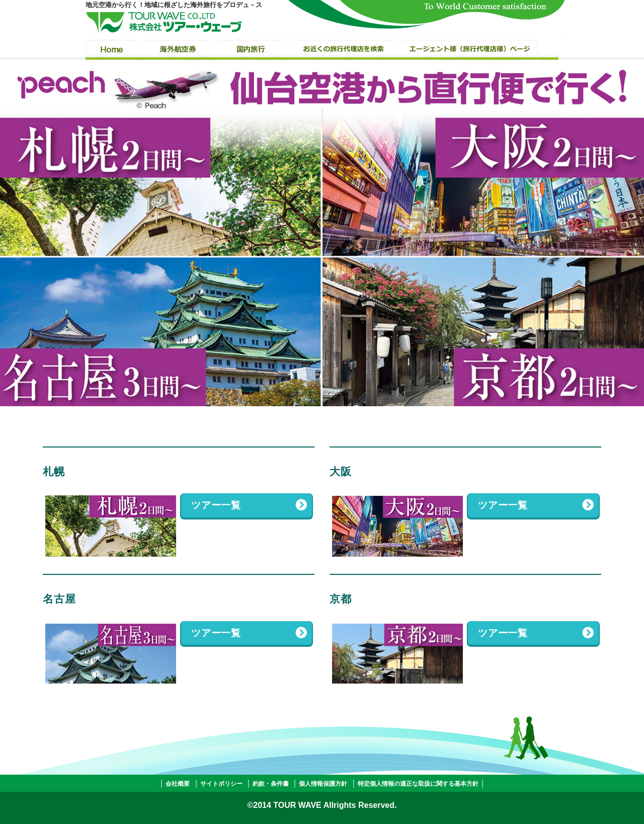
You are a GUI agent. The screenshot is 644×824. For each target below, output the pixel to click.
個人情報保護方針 (323, 784)
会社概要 (178, 784)
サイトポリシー (221, 784)
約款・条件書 (271, 784)
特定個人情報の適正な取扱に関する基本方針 (418, 784)
